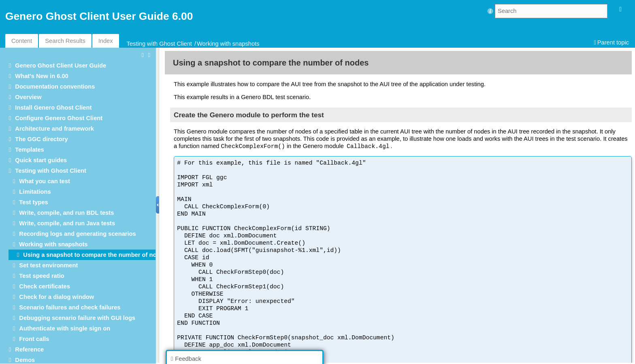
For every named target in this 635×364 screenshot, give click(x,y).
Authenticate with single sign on (65, 328)
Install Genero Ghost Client (53, 108)
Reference (29, 349)
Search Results (65, 41)
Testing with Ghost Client (159, 44)
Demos (25, 360)
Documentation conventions (55, 87)
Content (22, 41)
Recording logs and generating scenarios (77, 234)
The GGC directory (41, 139)
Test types (33, 202)
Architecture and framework (54, 129)
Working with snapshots (228, 44)
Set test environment (48, 265)
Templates (29, 150)
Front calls (34, 339)
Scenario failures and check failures (70, 307)
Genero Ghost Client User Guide (61, 66)
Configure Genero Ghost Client (59, 118)
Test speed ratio (42, 276)
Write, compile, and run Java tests (67, 223)
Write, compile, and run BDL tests (66, 213)
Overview (28, 97)
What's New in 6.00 (42, 76)
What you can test (44, 181)
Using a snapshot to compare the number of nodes (95, 255)
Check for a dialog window (56, 297)
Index (106, 41)
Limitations (35, 192)
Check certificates (44, 286)
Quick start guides (41, 160)
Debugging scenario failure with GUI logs (77, 318)
